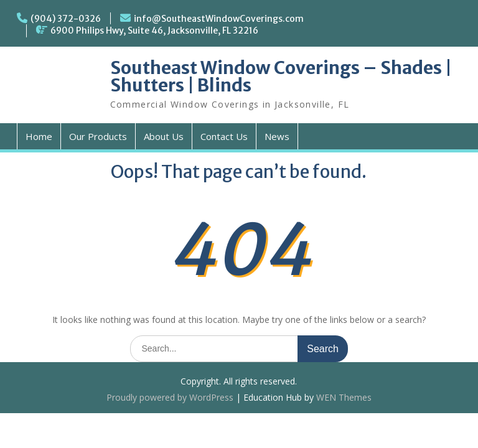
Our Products (98, 136)
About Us (164, 136)
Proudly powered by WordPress (170, 397)
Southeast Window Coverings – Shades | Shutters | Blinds (281, 77)
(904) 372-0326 (66, 19)
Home (39, 136)
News (277, 136)
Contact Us (224, 136)
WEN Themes (344, 397)
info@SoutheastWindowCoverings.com (219, 19)
